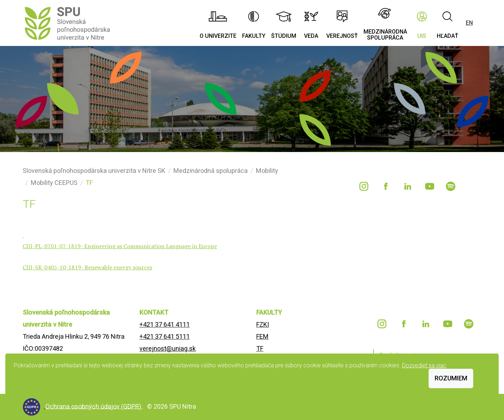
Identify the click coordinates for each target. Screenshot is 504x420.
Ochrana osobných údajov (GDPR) (94, 406)
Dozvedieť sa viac (424, 365)
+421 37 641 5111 (165, 336)
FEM (262, 336)
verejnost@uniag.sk (168, 348)
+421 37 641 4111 (165, 324)
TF (260, 348)
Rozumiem (451, 378)
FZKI (263, 324)
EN (469, 23)
